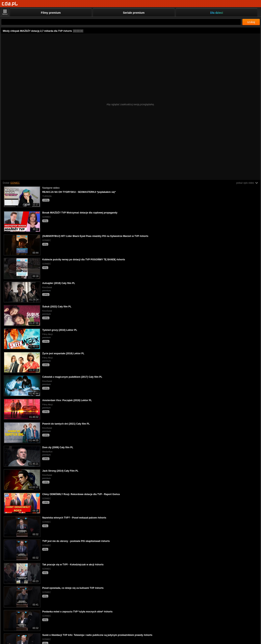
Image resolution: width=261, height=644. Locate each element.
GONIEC (15, 183)
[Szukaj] (121, 22)
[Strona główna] (10, 4)
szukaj (251, 22)
